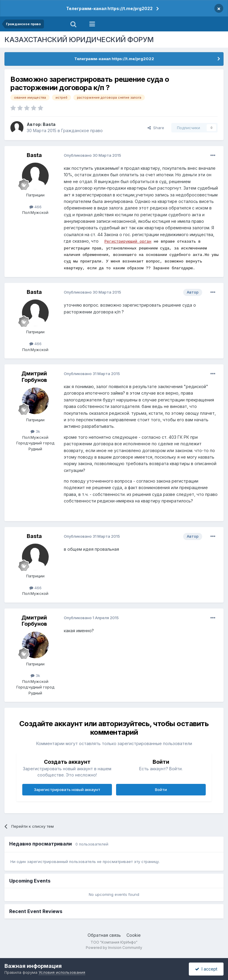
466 (35, 207)
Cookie (134, 935)
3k (35, 431)
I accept (206, 969)
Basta (49, 124)
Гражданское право (82, 130)
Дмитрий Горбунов (34, 377)
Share (156, 128)
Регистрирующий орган (128, 241)
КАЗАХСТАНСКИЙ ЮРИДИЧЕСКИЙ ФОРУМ (79, 40)
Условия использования (62, 972)
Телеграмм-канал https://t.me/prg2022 (109, 8)
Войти (161, 790)
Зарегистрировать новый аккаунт (67, 790)
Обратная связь (104, 935)
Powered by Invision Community (114, 948)
